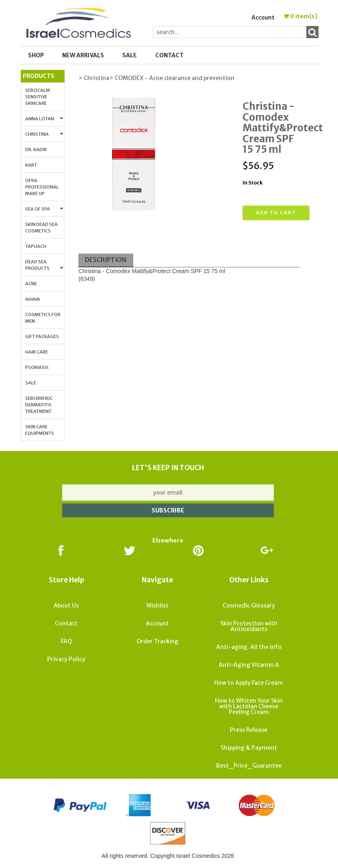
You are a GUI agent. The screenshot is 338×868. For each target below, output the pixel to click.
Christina (44, 134)
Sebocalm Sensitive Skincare (38, 97)
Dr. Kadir (36, 150)
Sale (31, 383)
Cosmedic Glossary (249, 605)
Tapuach (36, 246)
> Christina (94, 78)
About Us (66, 605)
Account (263, 17)
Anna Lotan (44, 119)
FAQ (66, 641)
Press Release (249, 730)
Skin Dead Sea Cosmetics (41, 228)
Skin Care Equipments (40, 430)
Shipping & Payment (249, 748)
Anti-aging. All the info (249, 647)
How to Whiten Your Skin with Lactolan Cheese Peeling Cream (249, 706)
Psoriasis (37, 367)
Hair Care (37, 352)
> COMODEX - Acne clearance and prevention (172, 78)
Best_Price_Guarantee (249, 766)
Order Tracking (157, 641)
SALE (130, 55)
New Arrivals (83, 55)
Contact (169, 55)
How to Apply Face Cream (249, 683)
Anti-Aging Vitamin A (249, 665)
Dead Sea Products (44, 265)
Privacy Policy (66, 659)
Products (39, 76)
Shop (36, 55)
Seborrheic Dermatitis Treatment (39, 405)
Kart (31, 165)
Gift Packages (42, 336)
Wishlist (157, 605)
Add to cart (276, 213)
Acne (31, 284)
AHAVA (33, 299)
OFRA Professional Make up (42, 187)
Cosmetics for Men (43, 318)
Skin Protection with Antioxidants (249, 626)
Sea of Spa (44, 209)
